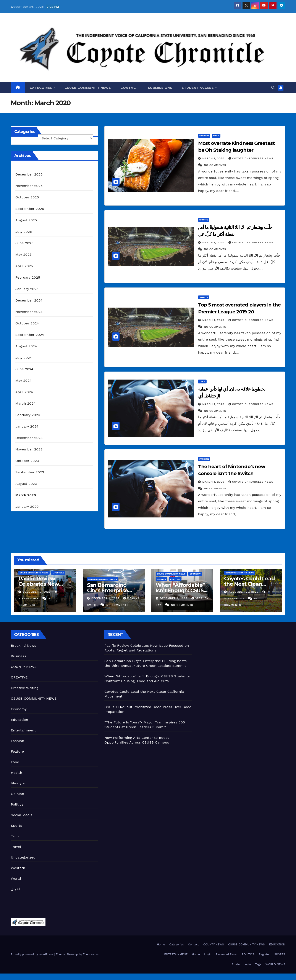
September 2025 (30, 209)
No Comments (215, 165)
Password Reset (227, 954)
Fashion (204, 136)
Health (16, 773)
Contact (129, 88)
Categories (41, 88)
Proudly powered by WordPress (33, 954)
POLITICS (248, 954)
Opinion (162, 579)
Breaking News (23, 646)
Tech (202, 381)
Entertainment (23, 730)
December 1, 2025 (174, 598)
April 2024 (24, 392)
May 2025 (23, 255)
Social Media (22, 815)
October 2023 (27, 461)
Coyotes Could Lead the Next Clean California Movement (251, 584)
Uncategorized (23, 857)
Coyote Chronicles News (251, 158)
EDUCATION (277, 944)
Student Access (198, 88)
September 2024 (30, 335)
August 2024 (26, 346)
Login (208, 954)
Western (18, 868)
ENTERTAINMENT (176, 954)
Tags (258, 964)
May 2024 (23, 381)
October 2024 (27, 323)
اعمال (15, 889)
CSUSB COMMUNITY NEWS (88, 88)
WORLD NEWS (275, 964)
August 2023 (26, 484)
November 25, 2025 (244, 592)
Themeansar (91, 954)
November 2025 (29, 186)
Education (19, 720)
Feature (17, 751)
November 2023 (29, 449)
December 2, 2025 (106, 598)
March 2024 (25, 403)
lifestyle (58, 573)
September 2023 (30, 472)
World (16, 879)
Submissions (160, 88)
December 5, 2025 (37, 592)
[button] (273, 88)
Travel (16, 847)
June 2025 (24, 243)
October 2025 (27, 197)
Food (216, 136)
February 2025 (28, 277)
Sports (204, 220)
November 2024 (29, 312)
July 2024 (24, 358)
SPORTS (280, 954)
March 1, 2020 (214, 158)
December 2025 (29, 174)
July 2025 (24, 232)
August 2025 (26, 220)
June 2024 (24, 369)
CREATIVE (19, 677)
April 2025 (24, 266)
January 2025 (27, 289)
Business (19, 656)
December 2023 (29, 438)
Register (264, 954)
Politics (175, 579)
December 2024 (29, 300)
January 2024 (27, 426)
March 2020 (26, 495)
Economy (195, 574)
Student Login (241, 964)
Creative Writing (25, 688)
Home (161, 944)
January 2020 (27, 507)
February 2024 (28, 415)
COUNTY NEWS (24, 667)
